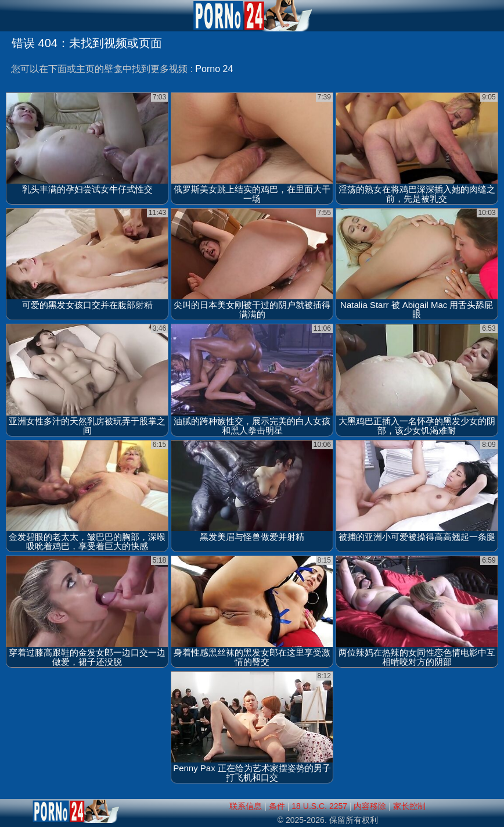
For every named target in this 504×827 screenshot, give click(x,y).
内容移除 (370, 806)
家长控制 (409, 806)
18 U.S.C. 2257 (319, 806)
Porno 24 (214, 69)
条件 (277, 806)
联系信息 (246, 806)
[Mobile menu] (10, 16)
